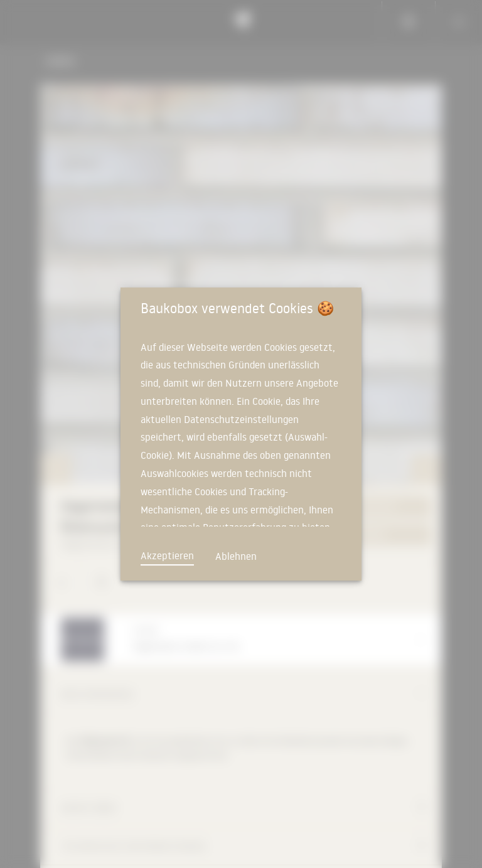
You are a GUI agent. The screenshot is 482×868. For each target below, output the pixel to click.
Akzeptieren (167, 555)
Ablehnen (236, 556)
